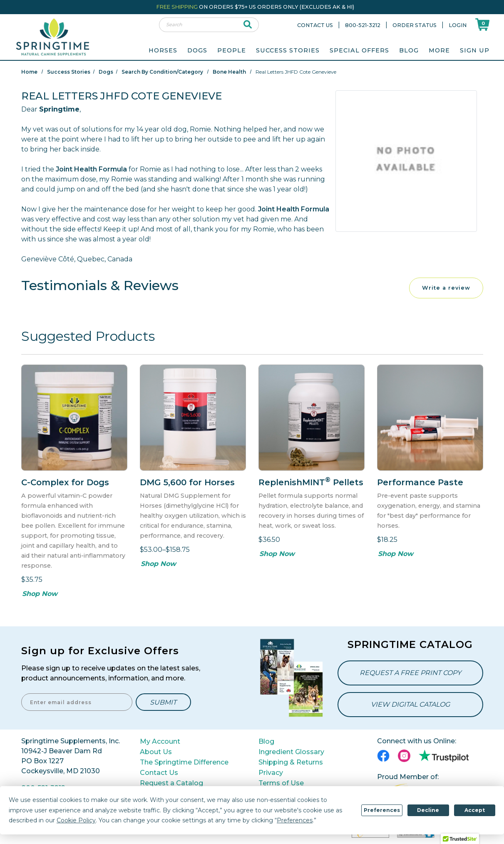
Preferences (382, 810)
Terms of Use (281, 783)
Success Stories (288, 50)
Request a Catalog (171, 783)
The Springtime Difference (184, 762)
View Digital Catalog (410, 704)
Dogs (106, 72)
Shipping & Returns (291, 762)
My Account (160, 741)
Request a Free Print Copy (410, 673)
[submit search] (248, 25)
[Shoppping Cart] (482, 24)
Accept (475, 810)
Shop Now (40, 594)
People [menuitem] (232, 50)
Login (458, 25)
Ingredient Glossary (291, 752)
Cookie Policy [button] (76, 820)
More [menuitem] (439, 50)
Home (29, 72)
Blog (409, 50)
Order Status (415, 25)
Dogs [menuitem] (197, 50)
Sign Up (475, 50)
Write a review (446, 288)
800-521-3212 (363, 25)
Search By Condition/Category (162, 72)
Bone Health (229, 72)
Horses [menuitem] (163, 50)
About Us (156, 752)
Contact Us (315, 25)
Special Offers (359, 50)
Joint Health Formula (91, 169)
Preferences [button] (295, 820)
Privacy (271, 773)
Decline (428, 810)
